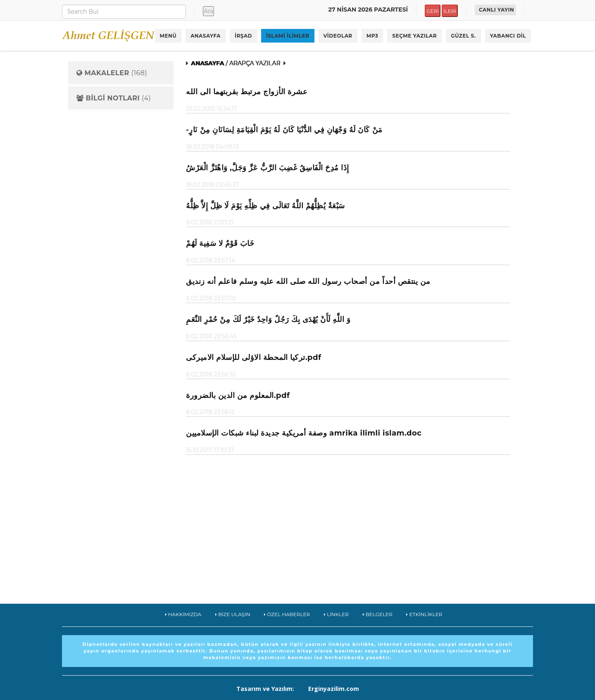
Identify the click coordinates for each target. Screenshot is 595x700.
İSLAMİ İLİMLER (288, 36)
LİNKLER (336, 614)
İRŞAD (243, 36)
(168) (112, 73)
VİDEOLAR (338, 36)
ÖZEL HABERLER (287, 614)
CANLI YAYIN (496, 10)
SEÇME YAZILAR (414, 36)
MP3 (372, 36)
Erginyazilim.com (334, 689)
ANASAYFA (206, 36)
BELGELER (378, 614)
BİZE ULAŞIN (233, 614)
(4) (114, 98)
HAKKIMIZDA (183, 614)
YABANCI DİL (508, 36)
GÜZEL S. (463, 36)
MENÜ (168, 36)
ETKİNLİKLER (424, 614)
